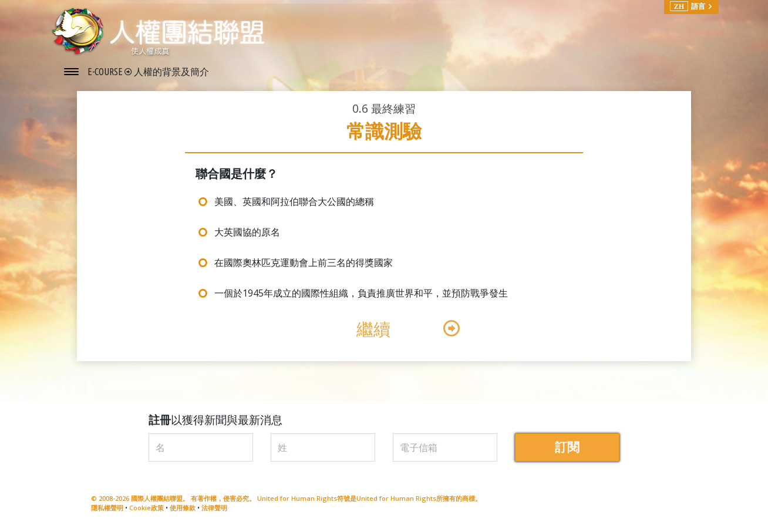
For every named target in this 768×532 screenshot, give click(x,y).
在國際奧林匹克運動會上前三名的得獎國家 (304, 262)
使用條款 (183, 508)
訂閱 (567, 447)
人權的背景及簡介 (171, 72)
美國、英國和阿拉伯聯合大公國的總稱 (294, 201)
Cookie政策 (146, 508)
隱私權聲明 (107, 508)
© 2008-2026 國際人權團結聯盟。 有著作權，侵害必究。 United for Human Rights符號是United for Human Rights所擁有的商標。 (286, 498)
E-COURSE (106, 72)
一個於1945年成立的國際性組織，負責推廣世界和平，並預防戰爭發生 (361, 293)
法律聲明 (214, 508)
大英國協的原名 (247, 232)
